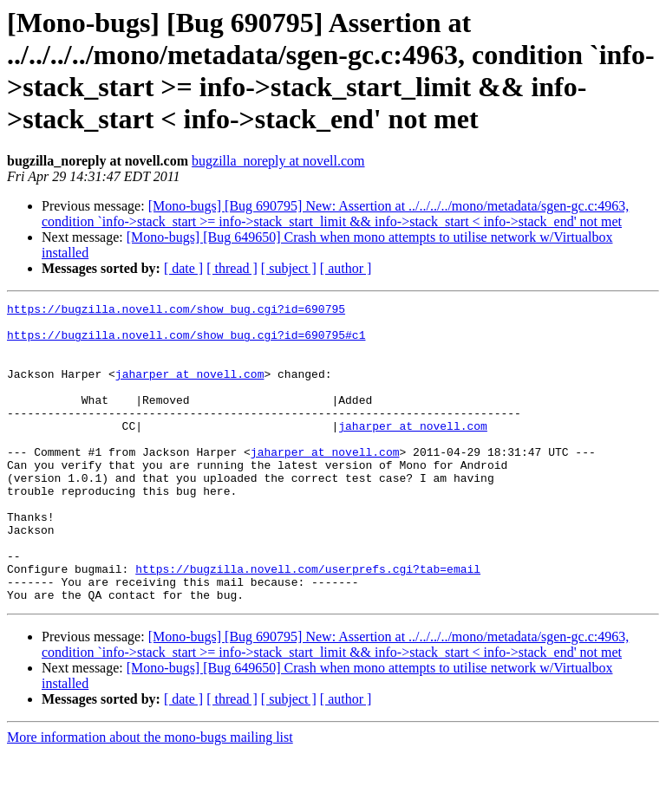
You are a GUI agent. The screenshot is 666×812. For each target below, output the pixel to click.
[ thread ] (232, 268)
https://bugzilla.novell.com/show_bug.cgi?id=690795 (176, 311)
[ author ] (346, 268)
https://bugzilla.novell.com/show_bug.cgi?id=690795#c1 (186, 342)
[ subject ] (289, 268)
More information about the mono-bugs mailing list (150, 797)
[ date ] (183, 268)
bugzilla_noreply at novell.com (278, 161)
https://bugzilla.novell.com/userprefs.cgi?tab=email (308, 623)
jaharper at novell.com (190, 389)
